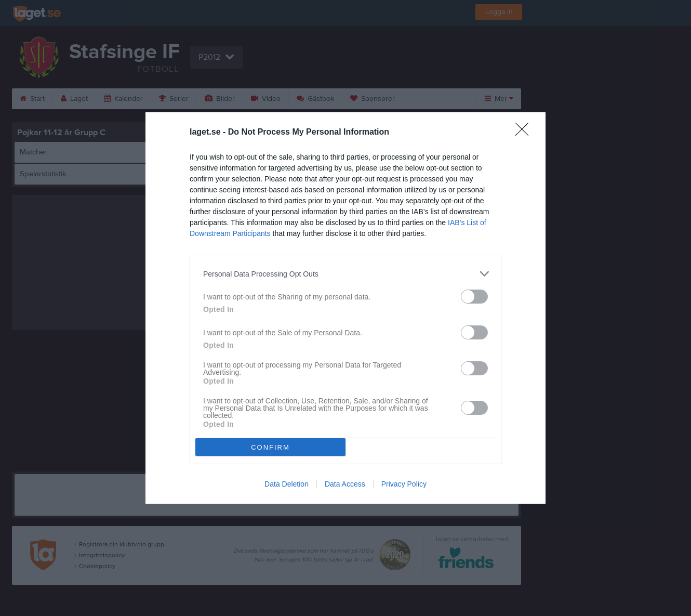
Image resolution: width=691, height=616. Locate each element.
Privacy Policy (404, 484)
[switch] (474, 297)
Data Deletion (287, 484)
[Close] (525, 133)
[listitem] (345, 274)
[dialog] (345, 308)
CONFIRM (270, 447)
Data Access (345, 484)
